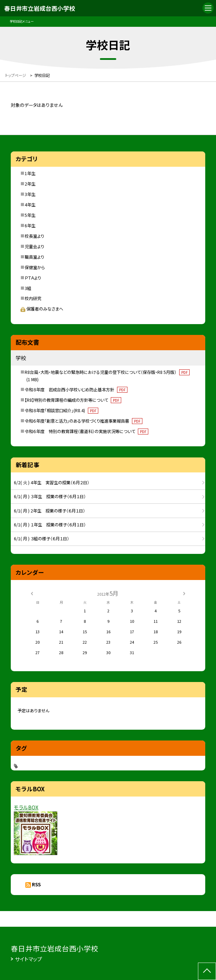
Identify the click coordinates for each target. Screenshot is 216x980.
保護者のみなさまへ (42, 309)
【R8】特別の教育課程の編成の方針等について (73, 400)
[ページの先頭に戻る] (207, 971)
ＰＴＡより (33, 278)
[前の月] (32, 593)
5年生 (30, 215)
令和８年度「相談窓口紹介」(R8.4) (61, 410)
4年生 (30, 205)
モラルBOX (26, 807)
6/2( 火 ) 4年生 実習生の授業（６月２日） (52, 482)
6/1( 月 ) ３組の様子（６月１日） (41, 538)
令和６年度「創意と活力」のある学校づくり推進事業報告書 (84, 421)
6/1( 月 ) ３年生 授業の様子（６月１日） (50, 496)
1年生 (30, 173)
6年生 (30, 225)
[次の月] (184, 593)
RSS (36, 884)
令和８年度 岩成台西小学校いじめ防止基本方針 (76, 389)
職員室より (34, 257)
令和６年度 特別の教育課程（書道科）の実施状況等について (86, 431)
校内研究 (33, 298)
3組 (28, 288)
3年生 (30, 194)
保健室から (35, 267)
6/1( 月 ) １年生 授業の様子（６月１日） (50, 524)
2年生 (30, 184)
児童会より (34, 246)
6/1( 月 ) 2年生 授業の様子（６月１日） (49, 511)
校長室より (34, 236)
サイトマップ (28, 959)
